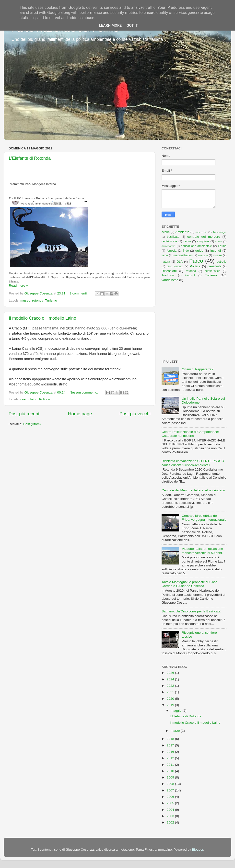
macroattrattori (183, 255)
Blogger (198, 850)
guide (199, 251)
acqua (166, 232)
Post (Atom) (32, 424)
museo (25, 300)
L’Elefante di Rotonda (30, 158)
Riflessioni (169, 271)
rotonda (38, 300)
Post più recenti (24, 414)
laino (34, 399)
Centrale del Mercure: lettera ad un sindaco (193, 490)
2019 (171, 705)
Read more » (18, 286)
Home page (80, 414)
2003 (171, 816)
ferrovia (172, 251)
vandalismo (170, 280)
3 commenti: (79, 293)
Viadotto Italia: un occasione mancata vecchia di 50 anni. (202, 551)
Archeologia (219, 232)
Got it (132, 25)
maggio (176, 711)
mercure (203, 255)
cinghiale (203, 241)
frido (186, 251)
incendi (216, 251)
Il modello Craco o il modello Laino (42, 318)
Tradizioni (168, 275)
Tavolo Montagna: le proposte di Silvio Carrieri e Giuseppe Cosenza (189, 584)
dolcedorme (168, 246)
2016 (171, 752)
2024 (171, 679)
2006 (171, 797)
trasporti (190, 275)
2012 (171, 758)
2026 (171, 673)
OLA (180, 262)
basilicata (173, 237)
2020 (171, 699)
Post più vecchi (135, 414)
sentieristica (212, 271)
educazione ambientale (196, 246)
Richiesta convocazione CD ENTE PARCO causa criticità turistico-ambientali (193, 463)
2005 (171, 803)
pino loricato (175, 266)
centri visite (169, 241)
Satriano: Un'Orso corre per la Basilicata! (191, 611)
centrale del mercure (204, 237)
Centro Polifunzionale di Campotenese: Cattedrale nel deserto (190, 434)
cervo (187, 241)
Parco (196, 261)
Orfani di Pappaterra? (197, 369)
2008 (171, 784)
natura (166, 262)
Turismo (51, 300)
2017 (171, 745)
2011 (171, 765)
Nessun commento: (84, 392)
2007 (171, 790)
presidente (215, 266)
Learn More (110, 25)
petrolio (222, 262)
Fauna (222, 246)
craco (24, 399)
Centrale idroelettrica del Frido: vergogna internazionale (204, 518)
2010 (171, 771)
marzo (176, 731)
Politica (45, 399)
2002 (171, 822)
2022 (171, 686)
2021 (171, 692)
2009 (171, 777)
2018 (171, 739)
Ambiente (182, 232)
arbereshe (202, 232)
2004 (171, 810)
